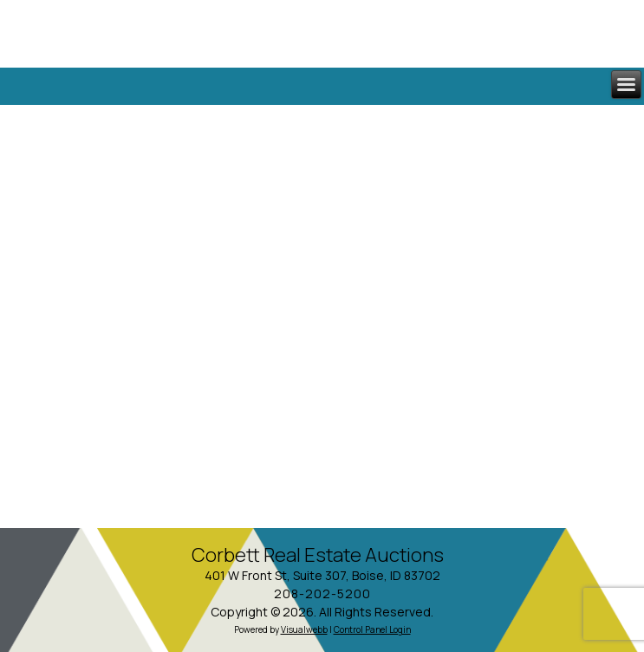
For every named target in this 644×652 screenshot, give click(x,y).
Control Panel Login (372, 629)
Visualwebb (304, 629)
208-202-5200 (322, 593)
